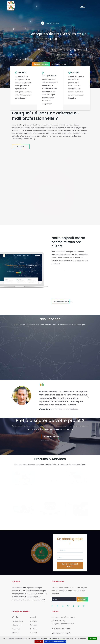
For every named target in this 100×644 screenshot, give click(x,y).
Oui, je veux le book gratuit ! (70, 565)
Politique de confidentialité (55, 642)
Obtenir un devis (59, 64)
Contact (33, 633)
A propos (33, 621)
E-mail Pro (15, 629)
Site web (15, 633)
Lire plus (21, 147)
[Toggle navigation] (92, 6)
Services (33, 625)
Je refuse (39, 642)
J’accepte (92, 638)
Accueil (32, 617)
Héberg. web (16, 625)
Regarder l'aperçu (50, 23)
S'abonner (82, 599)
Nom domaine (17, 621)
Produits (33, 629)
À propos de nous (41, 64)
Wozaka (14, 617)
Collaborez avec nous (61, 301)
